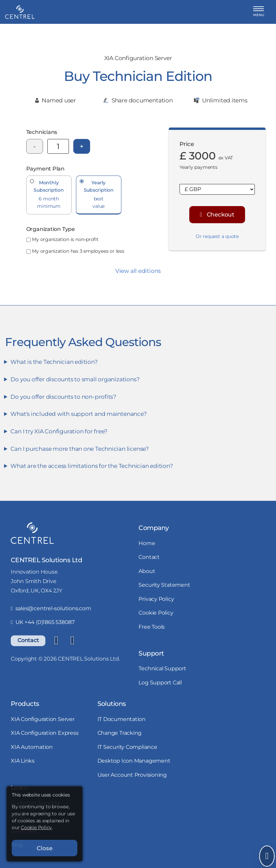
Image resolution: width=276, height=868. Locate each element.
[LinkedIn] (56, 641)
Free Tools (152, 627)
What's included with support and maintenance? (78, 414)
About (147, 571)
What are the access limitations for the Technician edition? (92, 466)
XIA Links (23, 761)
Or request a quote (217, 236)
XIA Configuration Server (43, 719)
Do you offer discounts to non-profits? (63, 397)
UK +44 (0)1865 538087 (43, 622)
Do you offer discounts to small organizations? (75, 379)
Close (45, 848)
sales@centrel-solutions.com (51, 608)
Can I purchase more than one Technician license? (80, 449)
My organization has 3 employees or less (78, 251)
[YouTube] (72, 641)
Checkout (217, 214)
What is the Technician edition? (54, 362)
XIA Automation (32, 747)
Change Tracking (120, 733)
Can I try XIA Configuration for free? (59, 431)
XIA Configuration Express (45, 733)
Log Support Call (160, 683)
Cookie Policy (156, 613)
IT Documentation (122, 719)
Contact (28, 640)
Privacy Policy (156, 599)
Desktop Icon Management (134, 761)
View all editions (138, 271)
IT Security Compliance (127, 747)
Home (147, 543)
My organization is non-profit (65, 239)
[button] (259, 12)
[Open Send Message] (267, 856)
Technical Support (162, 668)
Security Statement (164, 585)
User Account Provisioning (132, 775)
